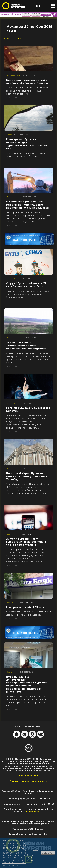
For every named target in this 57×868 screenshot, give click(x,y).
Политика (11, 469)
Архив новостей (28, 776)
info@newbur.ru (34, 812)
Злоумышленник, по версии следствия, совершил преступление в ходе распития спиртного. (27, 91)
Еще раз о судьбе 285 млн (25, 607)
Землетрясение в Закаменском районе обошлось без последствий (26, 346)
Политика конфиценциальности (29, 781)
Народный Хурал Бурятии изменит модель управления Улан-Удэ (27, 476)
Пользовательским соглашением (14, 864)
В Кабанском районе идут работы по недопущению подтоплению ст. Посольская (27, 205)
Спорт (9, 135)
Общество (11, 279)
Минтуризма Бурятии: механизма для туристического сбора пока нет (26, 144)
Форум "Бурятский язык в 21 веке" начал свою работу (26, 285)
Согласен (48, 853)
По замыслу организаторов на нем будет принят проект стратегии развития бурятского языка (28, 294)
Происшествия (13, 75)
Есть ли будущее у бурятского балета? (28, 409)
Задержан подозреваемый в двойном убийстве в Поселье (27, 81)
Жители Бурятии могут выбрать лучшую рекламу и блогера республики (26, 542)
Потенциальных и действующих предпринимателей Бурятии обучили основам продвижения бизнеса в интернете (26, 684)
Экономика (12, 603)
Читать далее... (13, 98)
